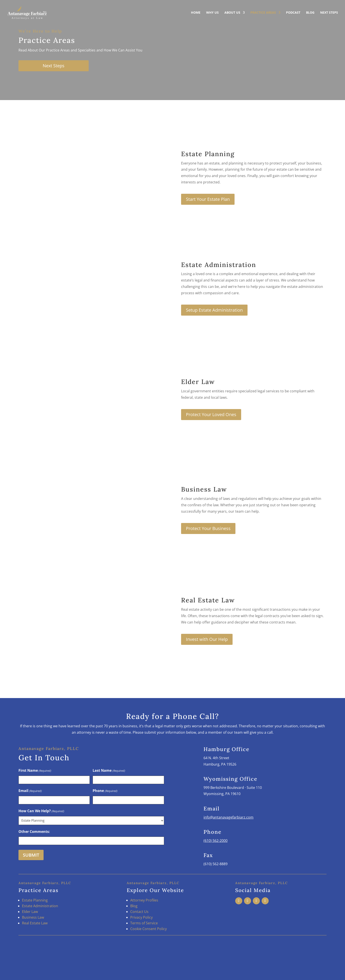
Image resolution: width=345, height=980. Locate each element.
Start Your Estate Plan (208, 199)
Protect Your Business (208, 528)
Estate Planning (35, 900)
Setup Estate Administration (214, 310)
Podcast (293, 13)
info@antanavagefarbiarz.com (228, 817)
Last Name (109, 771)
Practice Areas (263, 13)
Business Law (33, 917)
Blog (310, 13)
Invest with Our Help (207, 639)
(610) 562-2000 (216, 841)
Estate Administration (40, 906)
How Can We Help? (41, 811)
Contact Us (139, 912)
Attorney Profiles (144, 900)
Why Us (212, 13)
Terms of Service (144, 923)
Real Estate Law (35, 923)
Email (30, 791)
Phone (105, 791)
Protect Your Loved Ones (211, 414)
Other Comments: (34, 832)
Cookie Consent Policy (149, 929)
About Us (232, 13)
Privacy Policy (141, 917)
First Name (35, 771)
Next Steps (329, 13)
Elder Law (30, 912)
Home (196, 13)
